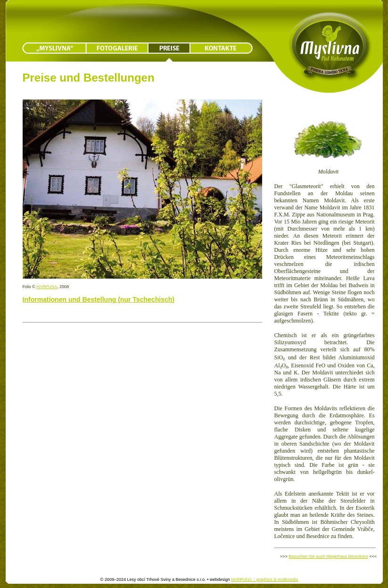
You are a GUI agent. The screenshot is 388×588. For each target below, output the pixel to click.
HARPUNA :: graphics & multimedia (264, 580)
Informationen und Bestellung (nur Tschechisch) (99, 299)
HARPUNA (47, 287)
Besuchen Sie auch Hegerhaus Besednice (328, 556)
